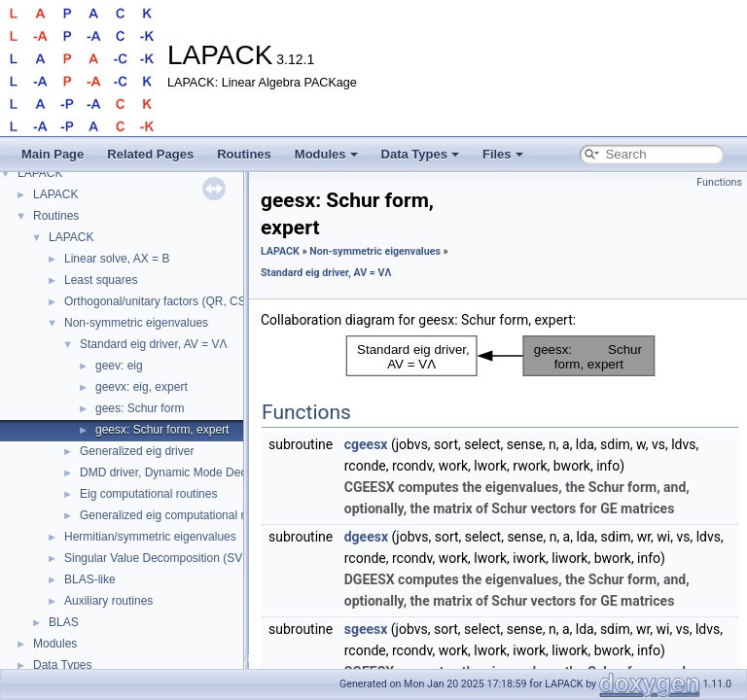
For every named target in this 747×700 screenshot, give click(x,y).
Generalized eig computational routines (181, 515)
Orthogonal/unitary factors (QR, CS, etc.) (170, 301)
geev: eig (119, 366)
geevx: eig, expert (142, 387)
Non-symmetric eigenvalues (136, 323)
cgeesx (366, 444)
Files (503, 154)
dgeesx (366, 537)
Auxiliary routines (108, 601)
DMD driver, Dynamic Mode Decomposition (191, 472)
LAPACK (40, 173)
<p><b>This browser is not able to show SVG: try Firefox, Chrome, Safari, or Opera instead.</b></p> (500, 356)
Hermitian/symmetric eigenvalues (150, 537)
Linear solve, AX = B (117, 259)
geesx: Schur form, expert (162, 430)
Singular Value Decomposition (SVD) (160, 558)
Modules (326, 154)
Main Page (53, 154)
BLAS (64, 622)
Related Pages (150, 154)
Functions (719, 182)
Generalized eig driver (137, 451)
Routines (244, 154)
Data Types (420, 154)
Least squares (101, 280)
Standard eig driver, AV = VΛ (154, 344)
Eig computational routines (148, 494)
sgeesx (366, 629)
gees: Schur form (140, 408)
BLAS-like (90, 579)
